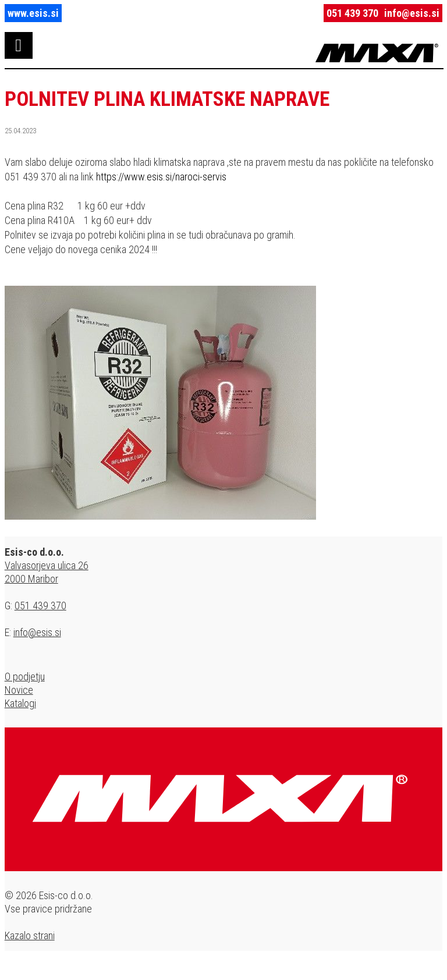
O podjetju (25, 677)
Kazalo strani (30, 935)
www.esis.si (33, 13)
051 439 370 (352, 13)
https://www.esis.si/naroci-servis (161, 177)
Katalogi (20, 703)
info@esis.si (412, 13)
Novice (19, 690)
